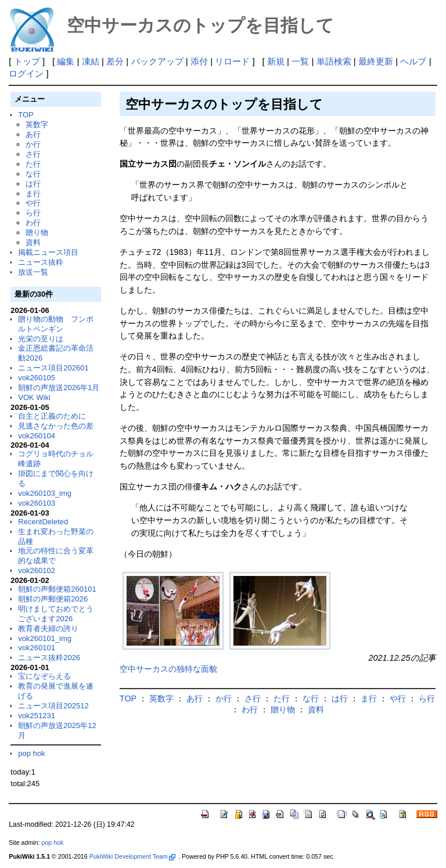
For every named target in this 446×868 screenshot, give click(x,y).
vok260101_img (45, 638)
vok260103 (37, 503)
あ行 (33, 134)
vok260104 (37, 436)
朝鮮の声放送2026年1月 (59, 388)
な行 (33, 174)
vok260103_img (45, 493)
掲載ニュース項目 (48, 252)
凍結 (91, 61)
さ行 (33, 154)
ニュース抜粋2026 (49, 658)
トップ (27, 61)
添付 (199, 61)
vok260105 (37, 378)
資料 (33, 242)
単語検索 (334, 61)
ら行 (33, 213)
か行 (33, 144)
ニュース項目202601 (53, 368)
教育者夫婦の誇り (48, 629)
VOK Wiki (34, 397)
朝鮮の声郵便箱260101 (57, 589)
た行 (33, 164)
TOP (26, 115)
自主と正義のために (52, 416)
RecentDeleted (43, 522)
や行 (33, 203)
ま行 (33, 194)
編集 (66, 61)
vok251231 (37, 716)
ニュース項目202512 (53, 706)
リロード (232, 61)
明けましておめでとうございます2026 (56, 614)
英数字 (37, 125)
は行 (33, 184)
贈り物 (37, 233)
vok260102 (37, 570)
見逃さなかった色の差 (56, 426)
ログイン (26, 73)
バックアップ (157, 61)
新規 (276, 61)
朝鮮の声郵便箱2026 (53, 599)
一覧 (300, 61)
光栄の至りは (41, 339)
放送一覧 (33, 272)
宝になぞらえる (44, 676)
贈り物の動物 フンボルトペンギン (56, 324)
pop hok (31, 753)
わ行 (33, 223)
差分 (115, 61)
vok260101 (37, 648)
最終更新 (376, 61)
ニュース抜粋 (41, 262)
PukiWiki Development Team (132, 856)
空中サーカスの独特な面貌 (168, 669)
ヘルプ (413, 61)
